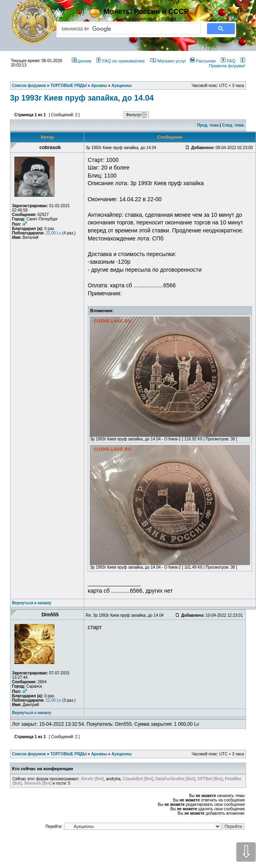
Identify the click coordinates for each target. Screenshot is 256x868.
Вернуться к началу (32, 603)
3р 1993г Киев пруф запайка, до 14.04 (82, 98)
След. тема (233, 125)
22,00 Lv (53, 233)
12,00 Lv (53, 700)
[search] (128, 29)
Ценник (82, 61)
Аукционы (122, 754)
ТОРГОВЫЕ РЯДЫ (69, 754)
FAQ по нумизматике (120, 61)
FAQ (228, 61)
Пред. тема (208, 125)
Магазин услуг (168, 61)
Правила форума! (227, 63)
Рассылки (203, 61)
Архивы (99, 754)
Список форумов (29, 754)
